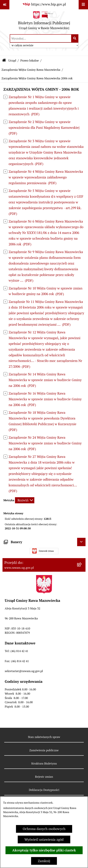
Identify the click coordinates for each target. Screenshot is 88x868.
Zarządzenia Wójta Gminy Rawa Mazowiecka (31, 70)
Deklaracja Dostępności (44, 790)
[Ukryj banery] (81, 542)
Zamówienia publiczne (44, 750)
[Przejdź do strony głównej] (44, 22)
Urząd (12, 60)
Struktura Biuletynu (44, 764)
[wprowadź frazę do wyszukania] (41, 38)
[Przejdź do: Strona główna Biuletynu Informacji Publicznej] (4, 61)
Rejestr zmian (44, 777)
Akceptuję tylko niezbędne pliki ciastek (44, 850)
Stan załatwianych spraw (44, 737)
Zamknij (44, 861)
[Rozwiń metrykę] (25, 500)
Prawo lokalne (30, 60)
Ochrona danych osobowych (44, 829)
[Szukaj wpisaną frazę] (75, 38)
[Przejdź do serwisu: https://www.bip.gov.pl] (44, 4)
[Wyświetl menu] (83, 5)
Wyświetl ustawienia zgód (44, 840)
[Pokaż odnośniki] (5, 5)
